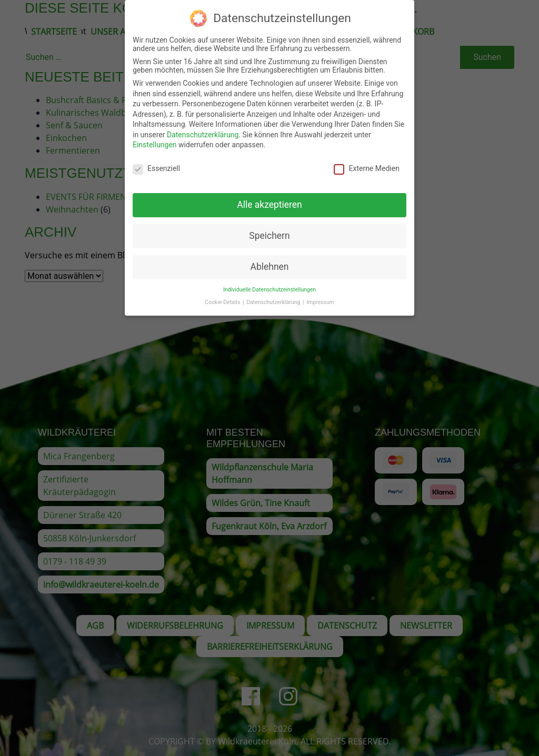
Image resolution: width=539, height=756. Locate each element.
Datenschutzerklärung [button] (274, 297)
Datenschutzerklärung (203, 129)
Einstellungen (155, 140)
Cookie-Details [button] (223, 297)
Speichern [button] (269, 230)
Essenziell (156, 163)
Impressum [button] (320, 297)
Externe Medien (366, 163)
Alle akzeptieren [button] (269, 199)
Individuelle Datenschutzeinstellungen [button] (269, 284)
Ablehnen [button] (269, 261)
